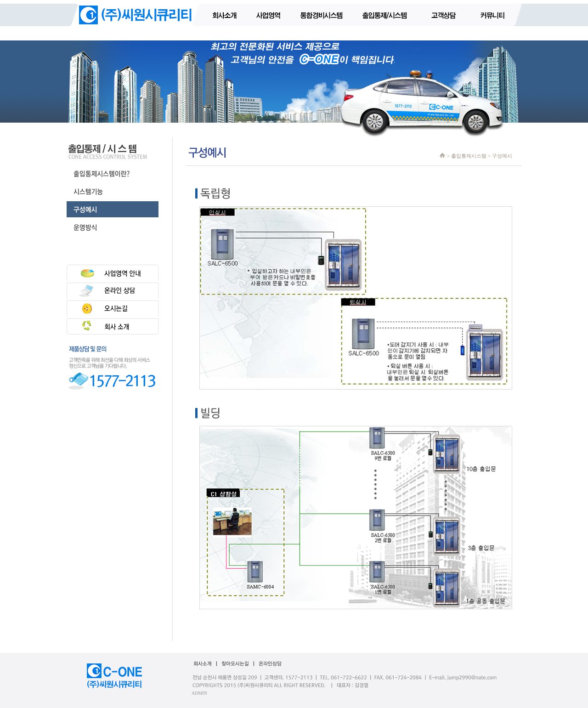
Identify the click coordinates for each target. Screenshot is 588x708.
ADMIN (199, 693)
